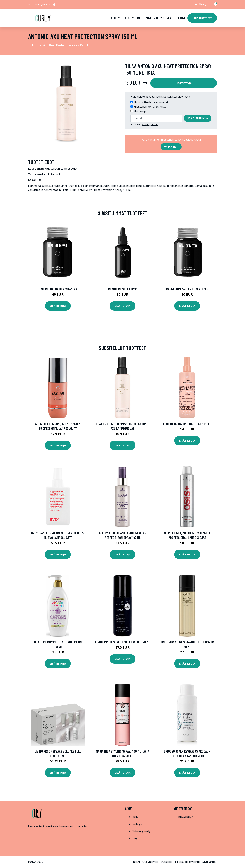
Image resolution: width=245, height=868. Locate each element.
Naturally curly (159, 18)
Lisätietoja (184, 83)
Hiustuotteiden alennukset (151, 102)
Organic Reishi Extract (123, 289)
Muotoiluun (52, 169)
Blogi (181, 18)
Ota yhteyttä (150, 862)
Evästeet (166, 862)
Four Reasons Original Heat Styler (187, 424)
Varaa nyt (171, 147)
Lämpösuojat (69, 169)
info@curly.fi (202, 4)
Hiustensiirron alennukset (151, 107)
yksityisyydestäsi (150, 124)
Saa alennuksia (198, 118)
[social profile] (54, 5)
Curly (115, 18)
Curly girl (133, 18)
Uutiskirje (140, 111)
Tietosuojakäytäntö (187, 862)
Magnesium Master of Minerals (187, 289)
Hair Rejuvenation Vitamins (58, 289)
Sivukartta (209, 862)
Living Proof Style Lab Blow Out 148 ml (122, 642)
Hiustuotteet (202, 18)
